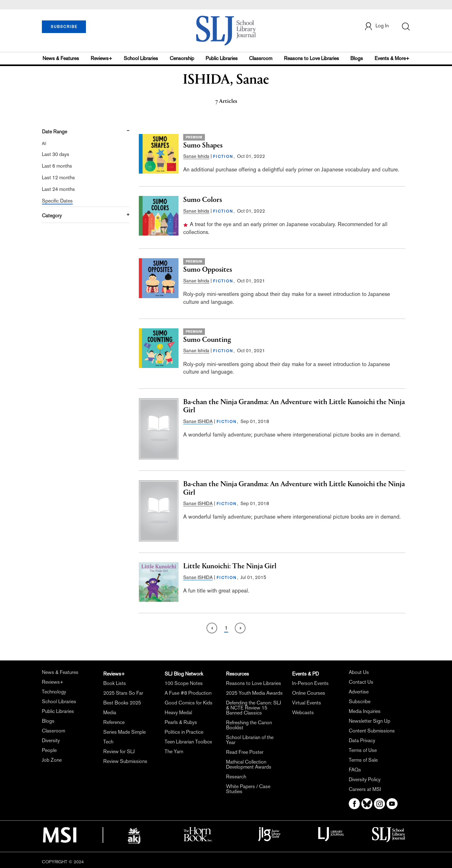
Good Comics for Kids (189, 703)
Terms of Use (363, 750)
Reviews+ (102, 58)
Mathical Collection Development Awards (249, 764)
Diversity (51, 740)
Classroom (261, 58)
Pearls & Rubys (181, 722)
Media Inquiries (365, 711)
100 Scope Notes (184, 683)
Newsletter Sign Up (370, 721)
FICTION (223, 157)
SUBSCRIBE (64, 27)
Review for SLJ (119, 751)
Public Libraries (222, 58)
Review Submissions (125, 761)
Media (110, 712)
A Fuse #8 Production (188, 693)
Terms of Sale (363, 760)
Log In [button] (376, 26)
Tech (108, 742)
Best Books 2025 (122, 703)
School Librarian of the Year (250, 740)
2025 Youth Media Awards (254, 693)
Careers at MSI (365, 789)
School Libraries (141, 58)
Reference (114, 722)
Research (236, 777)
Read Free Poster (245, 752)
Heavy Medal (178, 712)
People (49, 750)
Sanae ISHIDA (198, 421)
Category (52, 216)
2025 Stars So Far (123, 693)
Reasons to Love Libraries (311, 58)
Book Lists (115, 683)
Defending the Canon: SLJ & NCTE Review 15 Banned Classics (254, 708)
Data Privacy (362, 740)
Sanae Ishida (196, 156)
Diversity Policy (365, 779)
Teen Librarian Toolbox (188, 742)
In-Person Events (310, 683)
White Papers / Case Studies (248, 789)
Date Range (54, 132)
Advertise (359, 692)
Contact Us (361, 682)
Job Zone (52, 760)
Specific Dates (57, 201)
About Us (359, 672)
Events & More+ (392, 58)
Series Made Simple (124, 732)
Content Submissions (372, 731)
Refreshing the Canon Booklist (249, 725)
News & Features (61, 58)
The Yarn (174, 751)
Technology (54, 692)
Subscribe (360, 701)
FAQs (355, 770)
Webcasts (303, 712)
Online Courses (309, 693)
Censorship (182, 58)
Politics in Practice (184, 732)
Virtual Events (307, 703)
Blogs (357, 58)
